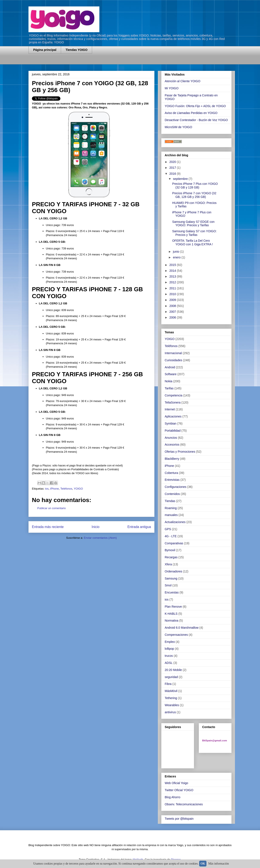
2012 (173, 282)
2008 (173, 306)
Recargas (171, 557)
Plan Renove (173, 607)
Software (171, 374)
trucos (169, 656)
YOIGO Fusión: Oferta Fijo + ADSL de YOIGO (195, 106)
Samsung (171, 578)
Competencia (174, 395)
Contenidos (172, 494)
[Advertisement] (79, 62)
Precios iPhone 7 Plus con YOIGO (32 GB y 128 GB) (195, 186)
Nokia (169, 381)
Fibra (168, 684)
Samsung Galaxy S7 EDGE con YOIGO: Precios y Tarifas (193, 224)
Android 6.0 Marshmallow (182, 628)
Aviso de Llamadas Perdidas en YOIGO (191, 113)
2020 (173, 162)
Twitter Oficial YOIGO (179, 790)
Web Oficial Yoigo (176, 783)
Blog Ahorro (173, 797)
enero (177, 257)
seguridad (171, 677)
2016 (173, 174)
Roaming (171, 508)
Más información (219, 864)
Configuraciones (176, 487)
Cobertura (171, 473)
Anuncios (171, 438)
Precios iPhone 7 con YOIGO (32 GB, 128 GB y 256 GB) (194, 195)
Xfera (168, 564)
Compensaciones (176, 635)
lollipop (169, 649)
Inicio (96, 527)
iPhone (54, 489)
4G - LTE (171, 536)
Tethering (171, 698)
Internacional (173, 353)
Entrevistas (172, 480)
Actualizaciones (175, 522)
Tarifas (169, 388)
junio (176, 252)
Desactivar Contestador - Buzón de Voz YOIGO (196, 120)
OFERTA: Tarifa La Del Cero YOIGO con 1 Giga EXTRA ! (193, 242)
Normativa (172, 621)
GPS (168, 529)
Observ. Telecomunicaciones (184, 804)
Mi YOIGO (172, 88)
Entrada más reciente (48, 527)
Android (170, 367)
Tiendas (170, 501)
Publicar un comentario (52, 508)
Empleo (170, 642)
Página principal (45, 50)
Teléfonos (66, 489)
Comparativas (174, 543)
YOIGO (78, 489)
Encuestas (172, 592)
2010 (173, 294)
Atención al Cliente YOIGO (182, 81)
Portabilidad (173, 431)
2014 (173, 271)
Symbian (170, 423)
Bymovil (170, 550)
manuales (171, 515)
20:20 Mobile (173, 670)
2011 (173, 288)
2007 (173, 312)
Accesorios (172, 445)
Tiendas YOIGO (76, 50)
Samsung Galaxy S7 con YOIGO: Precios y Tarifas (194, 233)
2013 (173, 276)
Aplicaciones (173, 416)
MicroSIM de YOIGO (178, 127)
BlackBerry (172, 459)
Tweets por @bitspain (179, 819)
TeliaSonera (173, 402)
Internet (170, 409)
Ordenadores (173, 571)
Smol (168, 585)
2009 (173, 300)
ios (47, 489)
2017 (173, 168)
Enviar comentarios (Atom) (100, 538)
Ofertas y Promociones (180, 452)
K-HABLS (171, 614)
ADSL (169, 663)
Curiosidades (173, 360)
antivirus (170, 712)
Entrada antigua (139, 527)
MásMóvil (171, 691)
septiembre (181, 179)
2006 (173, 317)
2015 (173, 265)
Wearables (172, 705)
